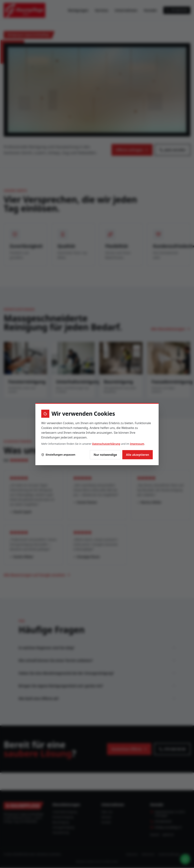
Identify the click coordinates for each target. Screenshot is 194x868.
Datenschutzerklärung (106, 444)
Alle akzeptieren (138, 455)
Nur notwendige (105, 455)
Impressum (137, 444)
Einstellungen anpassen (58, 455)
